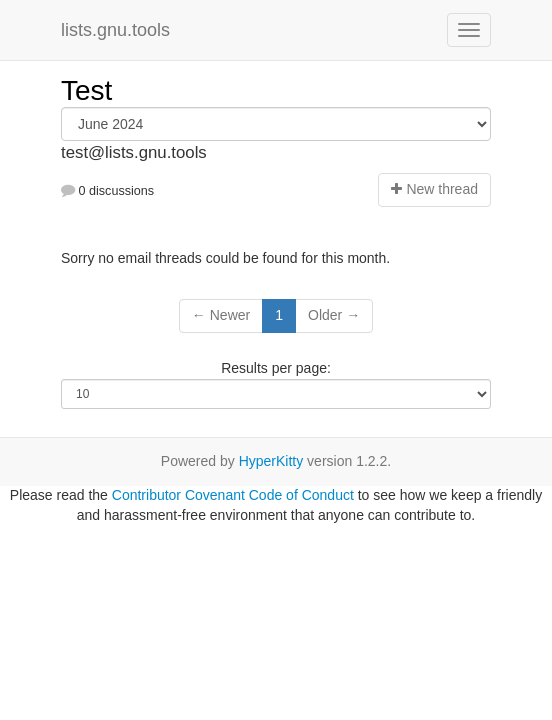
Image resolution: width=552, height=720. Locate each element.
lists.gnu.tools (115, 30)
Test (86, 90)
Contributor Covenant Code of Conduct (233, 495)
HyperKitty (271, 461)
